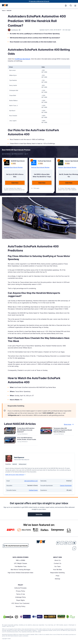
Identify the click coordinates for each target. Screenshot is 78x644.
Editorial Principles (20, 588)
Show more (69, 424)
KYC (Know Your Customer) (21, 603)
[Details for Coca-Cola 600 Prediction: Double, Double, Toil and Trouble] (10, 441)
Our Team (58, 566)
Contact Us (57, 563)
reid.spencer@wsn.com (31, 481)
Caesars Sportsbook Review (67, 167)
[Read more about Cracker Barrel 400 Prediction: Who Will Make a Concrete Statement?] (27, 430)
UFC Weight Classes (20, 563)
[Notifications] (66, 5)
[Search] (71, 5)
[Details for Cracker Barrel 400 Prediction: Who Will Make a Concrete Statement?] (10, 431)
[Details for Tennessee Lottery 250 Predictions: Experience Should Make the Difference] (46, 431)
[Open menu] (75, 5)
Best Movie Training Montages (20, 570)
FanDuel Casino (33, 490)
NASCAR (9, 11)
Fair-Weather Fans (20, 566)
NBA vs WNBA (21, 560)
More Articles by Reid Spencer (15, 475)
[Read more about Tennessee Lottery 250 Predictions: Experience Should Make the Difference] (63, 430)
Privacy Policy (20, 591)
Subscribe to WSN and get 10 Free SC (40, 1)
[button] (75, 6)
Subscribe (39, 514)
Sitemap (57, 579)
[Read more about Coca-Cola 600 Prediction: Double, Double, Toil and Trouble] (27, 439)
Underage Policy (20, 597)
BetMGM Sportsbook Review (13, 167)
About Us (58, 560)
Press (58, 576)
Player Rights (20, 600)
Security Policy (20, 606)
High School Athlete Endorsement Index (20, 573)
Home (3, 11)
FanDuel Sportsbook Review (40, 167)
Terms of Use (20, 594)
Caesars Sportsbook (66, 486)
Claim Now (15, 183)
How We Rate (57, 570)
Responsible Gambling (57, 573)
